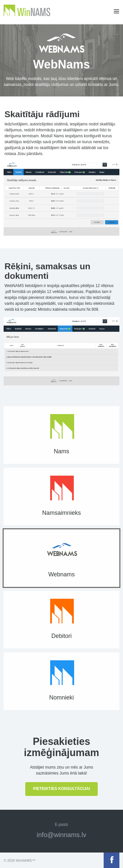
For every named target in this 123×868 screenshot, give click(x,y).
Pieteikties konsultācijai (61, 789)
